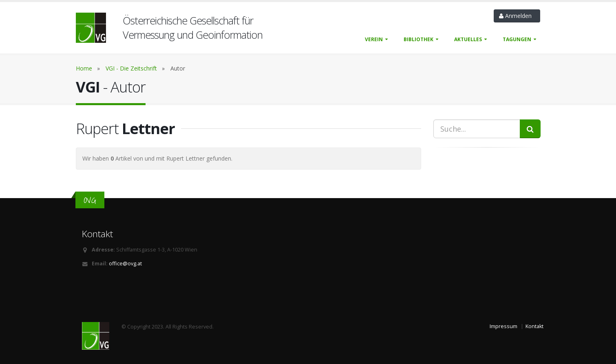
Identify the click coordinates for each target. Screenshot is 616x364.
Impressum (503, 326)
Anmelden (517, 16)
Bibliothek (418, 39)
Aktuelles (468, 39)
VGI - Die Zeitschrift (131, 68)
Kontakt (534, 326)
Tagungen (517, 39)
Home (84, 68)
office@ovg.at (125, 264)
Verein (374, 39)
